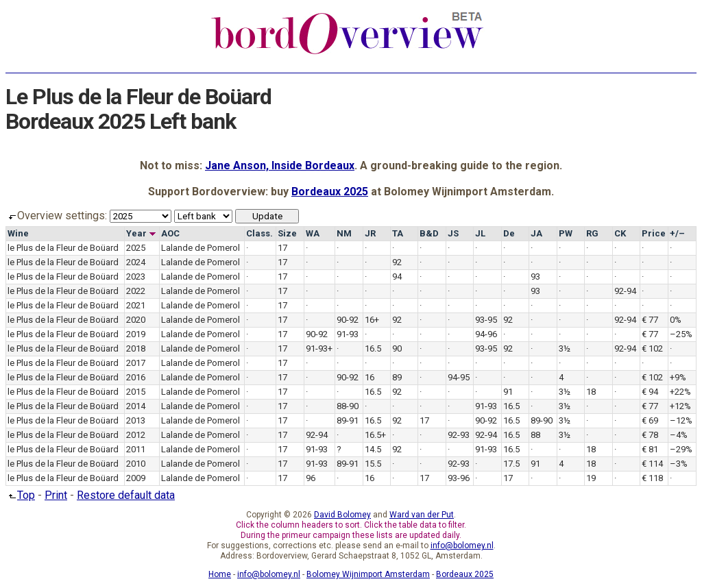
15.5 (373, 464)
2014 (136, 406)
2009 (136, 478)
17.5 (511, 464)
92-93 (459, 435)
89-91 (348, 420)
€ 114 (652, 464)
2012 (136, 435)
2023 (136, 277)
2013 (136, 420)
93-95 (486, 320)
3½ (565, 348)
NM (344, 233)
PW (566, 233)
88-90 (348, 406)
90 (397, 348)
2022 (136, 291)
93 (535, 277)
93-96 (459, 478)
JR (370, 233)
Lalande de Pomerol (201, 248)
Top (20, 495)
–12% (681, 420)
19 (591, 478)
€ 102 (652, 348)
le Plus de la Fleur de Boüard (63, 248)
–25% (681, 334)
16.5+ (375, 435)
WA (313, 233)
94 (397, 277)
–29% (681, 449)
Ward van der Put (422, 515)
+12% (680, 406)
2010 (136, 464)
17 (282, 248)
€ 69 (650, 420)
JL (480, 233)
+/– (677, 233)
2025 (136, 248)
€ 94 (650, 392)
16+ (372, 320)
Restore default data (126, 495)
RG (592, 233)
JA (536, 233)
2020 (136, 320)
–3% (679, 464)
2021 (136, 305)
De (509, 233)
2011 (136, 449)
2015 (136, 392)
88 (535, 435)
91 (508, 392)
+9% (678, 377)
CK (620, 233)
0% (676, 320)
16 (370, 377)
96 (311, 478)
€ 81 (650, 449)
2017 (136, 363)
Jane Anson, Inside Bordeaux (280, 166)
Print (56, 495)
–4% (679, 435)
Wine (18, 233)
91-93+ (319, 348)
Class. (259, 233)
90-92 (348, 320)
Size (287, 233)
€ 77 (650, 320)
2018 (136, 348)
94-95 (459, 377)
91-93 (348, 334)
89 (397, 377)
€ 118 (652, 478)
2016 (136, 377)
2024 (136, 262)
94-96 (486, 334)
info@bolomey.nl (462, 546)
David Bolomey (342, 515)
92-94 (625, 291)
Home (220, 574)
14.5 (373, 449)
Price (654, 233)
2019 (136, 334)
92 (397, 262)
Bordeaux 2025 (330, 192)
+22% (680, 392)
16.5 (373, 348)
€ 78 (650, 435)
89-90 (542, 420)
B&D (429, 233)
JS (453, 233)
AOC (170, 233)
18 (591, 392)
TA (398, 233)
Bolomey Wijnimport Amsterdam (368, 574)
